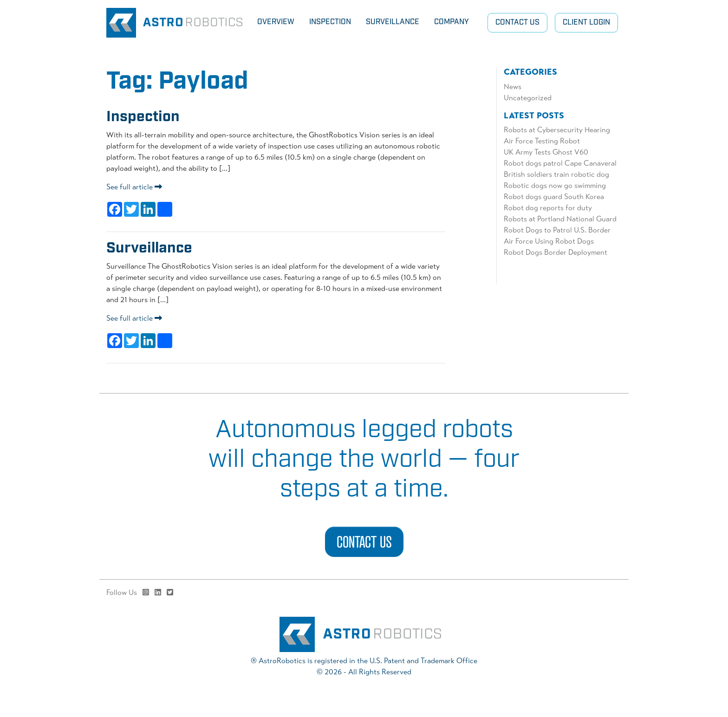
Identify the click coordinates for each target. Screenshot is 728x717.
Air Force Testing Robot (542, 141)
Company (452, 22)
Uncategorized (528, 98)
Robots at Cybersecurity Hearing (557, 130)
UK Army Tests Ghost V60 (546, 152)
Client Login (586, 23)
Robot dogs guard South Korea (555, 197)
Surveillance (393, 22)
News (513, 87)
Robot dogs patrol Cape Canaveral (560, 163)
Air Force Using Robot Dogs (549, 241)
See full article (134, 187)
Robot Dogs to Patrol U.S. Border (557, 230)
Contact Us (517, 23)
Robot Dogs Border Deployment (556, 252)
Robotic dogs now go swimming (555, 185)
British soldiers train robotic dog (556, 174)
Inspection (330, 22)
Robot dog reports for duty (548, 208)
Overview (276, 22)
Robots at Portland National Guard (560, 219)
